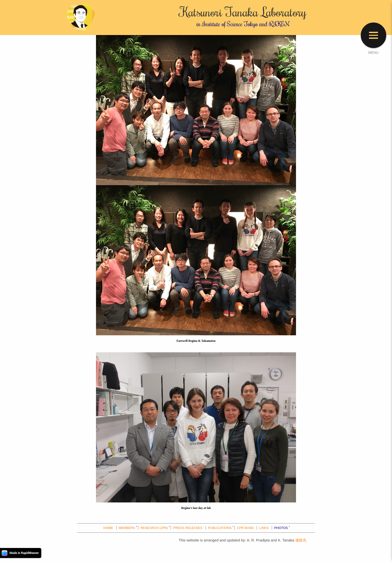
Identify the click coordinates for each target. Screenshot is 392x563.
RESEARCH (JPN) (154, 528)
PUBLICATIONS (220, 528)
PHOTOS (281, 528)
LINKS (264, 528)
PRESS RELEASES (188, 528)
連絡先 (301, 540)
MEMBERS (127, 528)
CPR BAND (245, 528)
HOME (108, 528)
